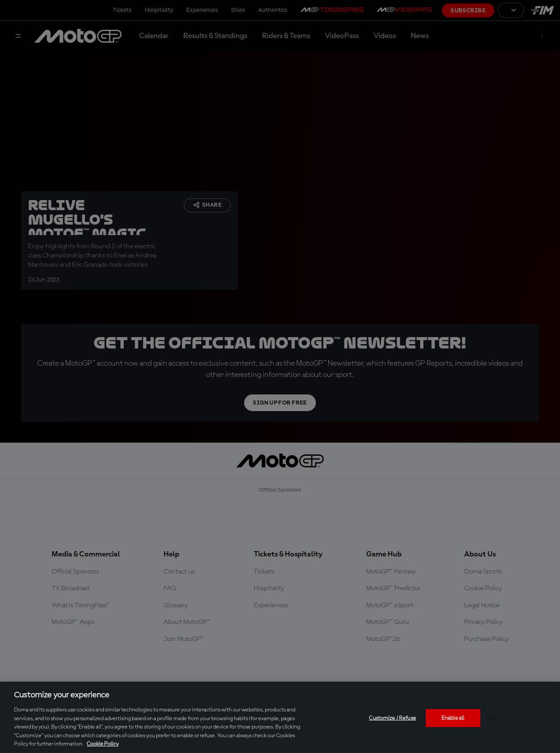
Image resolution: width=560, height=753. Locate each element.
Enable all (453, 718)
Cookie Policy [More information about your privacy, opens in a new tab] (103, 744)
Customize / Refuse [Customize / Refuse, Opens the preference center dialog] (392, 718)
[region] (280, 717)
